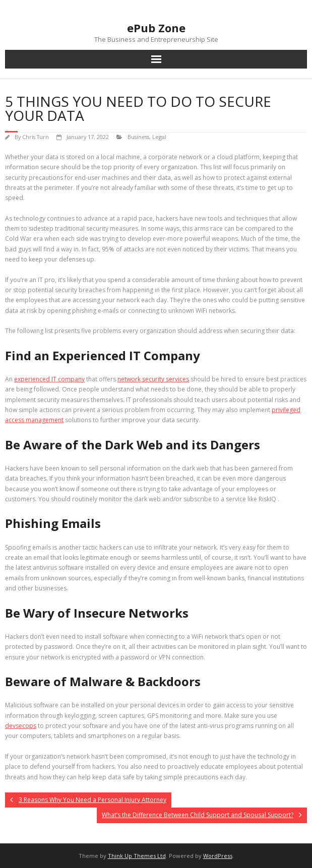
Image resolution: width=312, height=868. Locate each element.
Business (138, 137)
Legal (159, 137)
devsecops (21, 726)
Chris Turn (36, 137)
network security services (153, 379)
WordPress (218, 856)
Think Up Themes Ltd (137, 856)
